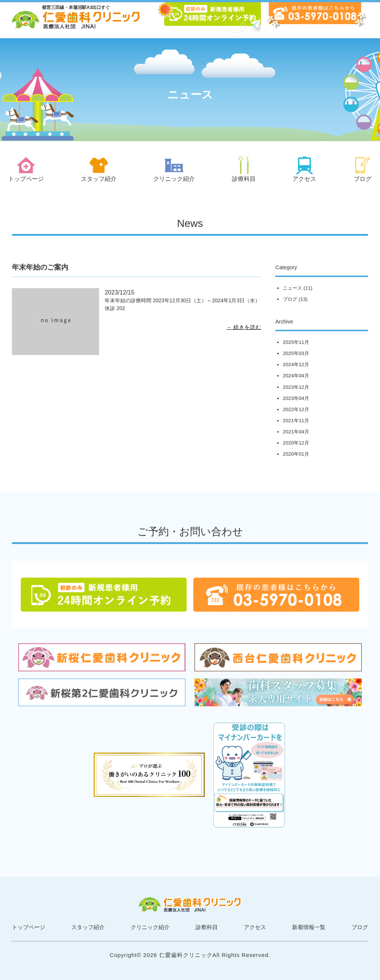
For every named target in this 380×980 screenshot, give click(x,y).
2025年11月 (296, 342)
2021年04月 (296, 432)
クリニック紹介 (150, 927)
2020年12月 (296, 443)
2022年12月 (296, 409)
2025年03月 (296, 353)
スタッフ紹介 (88, 927)
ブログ (290, 299)
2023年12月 (296, 387)
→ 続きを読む (244, 327)
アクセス (255, 927)
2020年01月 (296, 454)
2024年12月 (296, 364)
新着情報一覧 (309, 927)
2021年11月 (296, 421)
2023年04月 (296, 398)
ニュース (292, 288)
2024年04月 (296, 376)
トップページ (29, 927)
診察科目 (207, 927)
